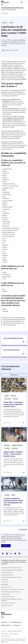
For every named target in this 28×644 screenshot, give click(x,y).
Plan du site (4, 631)
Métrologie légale (5, 585)
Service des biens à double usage (8, 603)
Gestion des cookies (6, 636)
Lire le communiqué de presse (13, 338)
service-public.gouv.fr (16, 622)
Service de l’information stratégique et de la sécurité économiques (11, 600)
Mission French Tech (5, 587)
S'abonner (5, 546)
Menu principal (26, 2)
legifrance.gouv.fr (6, 625)
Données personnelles (14, 634)
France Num (4, 582)
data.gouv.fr (16, 625)
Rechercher (22, 2)
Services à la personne (6, 605)
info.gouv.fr (4, 622)
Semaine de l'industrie (6, 594)
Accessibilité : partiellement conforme (15, 631)
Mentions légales (5, 634)
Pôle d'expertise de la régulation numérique (10, 592)
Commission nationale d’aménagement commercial (11, 568)
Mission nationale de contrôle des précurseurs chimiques (12, 589)
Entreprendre (4, 580)
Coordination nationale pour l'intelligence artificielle (11, 577)
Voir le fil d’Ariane (5, 13)
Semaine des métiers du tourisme (8, 597)
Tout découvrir (14, 375)
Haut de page (23, 529)
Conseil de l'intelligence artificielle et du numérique (11, 570)
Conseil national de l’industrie (7, 573)
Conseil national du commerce (7, 575)
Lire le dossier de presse (11, 350)
